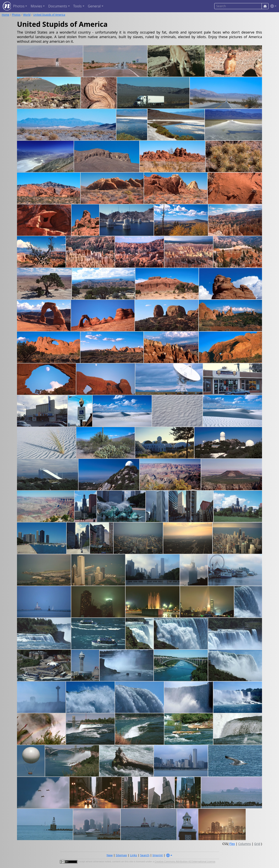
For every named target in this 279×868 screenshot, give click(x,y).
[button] (272, 6)
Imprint (158, 855)
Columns (245, 844)
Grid (257, 844)
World (27, 15)
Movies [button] (36, 6)
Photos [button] (19, 6)
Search (145, 855)
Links (134, 855)
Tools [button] (77, 6)
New (110, 855)
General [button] (94, 6)
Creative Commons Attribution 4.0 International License (185, 862)
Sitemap (121, 855)
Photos (16, 15)
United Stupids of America (49, 15)
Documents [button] (58, 6)
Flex (232, 844)
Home (5, 15)
